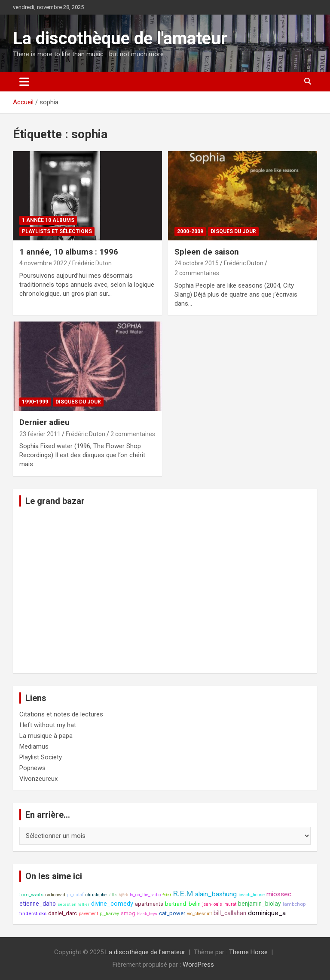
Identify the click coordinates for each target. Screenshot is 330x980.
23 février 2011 (40, 434)
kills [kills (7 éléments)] (113, 895)
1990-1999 (35, 402)
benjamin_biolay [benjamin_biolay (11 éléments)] (260, 904)
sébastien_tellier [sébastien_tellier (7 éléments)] (73, 904)
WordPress (198, 965)
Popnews (32, 768)
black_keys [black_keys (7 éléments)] (147, 914)
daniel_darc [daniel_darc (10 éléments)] (63, 913)
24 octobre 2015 (197, 263)
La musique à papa (46, 736)
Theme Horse (248, 952)
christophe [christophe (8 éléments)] (96, 895)
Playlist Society (41, 757)
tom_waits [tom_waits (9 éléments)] (31, 895)
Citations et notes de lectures (61, 714)
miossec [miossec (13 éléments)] (279, 894)
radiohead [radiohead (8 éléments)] (55, 895)
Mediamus (34, 746)
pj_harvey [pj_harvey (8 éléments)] (109, 914)
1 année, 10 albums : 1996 (69, 252)
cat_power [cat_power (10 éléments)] (172, 913)
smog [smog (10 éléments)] (128, 913)
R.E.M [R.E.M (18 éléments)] (183, 894)
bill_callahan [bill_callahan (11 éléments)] (230, 913)
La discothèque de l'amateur (120, 38)
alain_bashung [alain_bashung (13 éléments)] (216, 894)
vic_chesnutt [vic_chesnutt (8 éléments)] (199, 914)
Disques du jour (233, 231)
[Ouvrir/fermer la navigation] (24, 82)
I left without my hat (48, 725)
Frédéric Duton (92, 263)
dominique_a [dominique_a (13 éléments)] (267, 913)
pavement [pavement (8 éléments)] (88, 914)
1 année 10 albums (48, 220)
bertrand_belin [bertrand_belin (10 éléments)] (183, 904)
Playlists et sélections (57, 231)
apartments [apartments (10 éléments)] (149, 904)
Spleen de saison (207, 252)
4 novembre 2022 (43, 263)
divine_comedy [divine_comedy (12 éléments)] (112, 904)
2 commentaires (197, 273)
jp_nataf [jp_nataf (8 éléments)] (75, 895)
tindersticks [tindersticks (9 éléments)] (33, 913)
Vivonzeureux (38, 779)
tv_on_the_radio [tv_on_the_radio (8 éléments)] (145, 895)
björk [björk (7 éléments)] (123, 895)
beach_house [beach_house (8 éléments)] (252, 895)
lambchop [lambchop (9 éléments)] (294, 904)
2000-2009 (190, 231)
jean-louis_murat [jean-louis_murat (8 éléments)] (219, 904)
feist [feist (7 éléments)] (167, 895)
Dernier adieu (44, 422)
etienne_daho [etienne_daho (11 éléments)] (38, 904)
